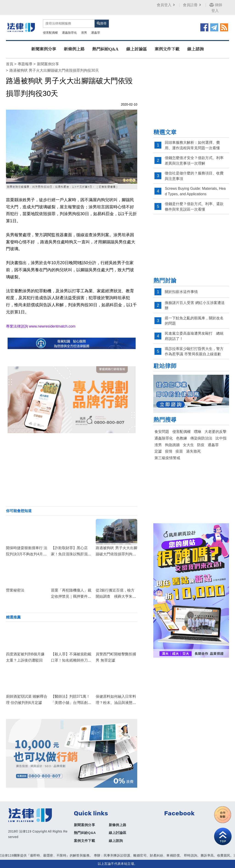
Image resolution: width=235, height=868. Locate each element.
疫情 (169, 451)
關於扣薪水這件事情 (181, 292)
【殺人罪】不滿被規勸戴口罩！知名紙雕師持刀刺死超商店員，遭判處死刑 (71, 660)
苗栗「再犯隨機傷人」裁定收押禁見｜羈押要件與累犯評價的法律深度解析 (71, 596)
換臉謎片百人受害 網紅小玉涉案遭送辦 (195, 305)
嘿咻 (198, 432)
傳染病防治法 (201, 438)
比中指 (221, 438)
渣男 (84, 33)
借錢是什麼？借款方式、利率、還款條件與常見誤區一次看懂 (194, 207)
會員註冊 (192, 5)
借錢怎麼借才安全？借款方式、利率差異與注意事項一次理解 (194, 161)
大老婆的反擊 (215, 432)
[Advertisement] (72, 470)
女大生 (188, 445)
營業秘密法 (15, 590)
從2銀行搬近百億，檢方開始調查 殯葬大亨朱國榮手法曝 (116, 596)
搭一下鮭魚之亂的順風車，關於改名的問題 (194, 321)
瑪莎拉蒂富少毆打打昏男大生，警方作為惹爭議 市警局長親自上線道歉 (194, 351)
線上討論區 (137, 49)
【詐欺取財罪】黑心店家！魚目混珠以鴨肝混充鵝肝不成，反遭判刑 (71, 554)
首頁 (10, 64)
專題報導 (25, 64)
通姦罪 (96, 33)
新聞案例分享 (44, 49)
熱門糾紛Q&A (105, 49)
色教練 (182, 438)
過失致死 (193, 451)
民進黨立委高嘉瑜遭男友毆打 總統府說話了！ (194, 336)
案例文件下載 (167, 49)
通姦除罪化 (69, 33)
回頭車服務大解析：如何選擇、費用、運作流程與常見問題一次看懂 (192, 145)
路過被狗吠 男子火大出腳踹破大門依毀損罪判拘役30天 (116, 554)
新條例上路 (74, 49)
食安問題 (162, 432)
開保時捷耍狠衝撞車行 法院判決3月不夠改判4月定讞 (27, 554)
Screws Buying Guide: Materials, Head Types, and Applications (195, 191)
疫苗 (179, 451)
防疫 (201, 445)
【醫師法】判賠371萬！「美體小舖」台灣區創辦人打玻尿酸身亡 (71, 703)
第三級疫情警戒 (167, 458)
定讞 (158, 451)
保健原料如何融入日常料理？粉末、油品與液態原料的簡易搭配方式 (116, 703)
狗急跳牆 (172, 445)
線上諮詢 (196, 49)
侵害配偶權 (50, 33)
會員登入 (166, 5)
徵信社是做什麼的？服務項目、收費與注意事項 (194, 176)
